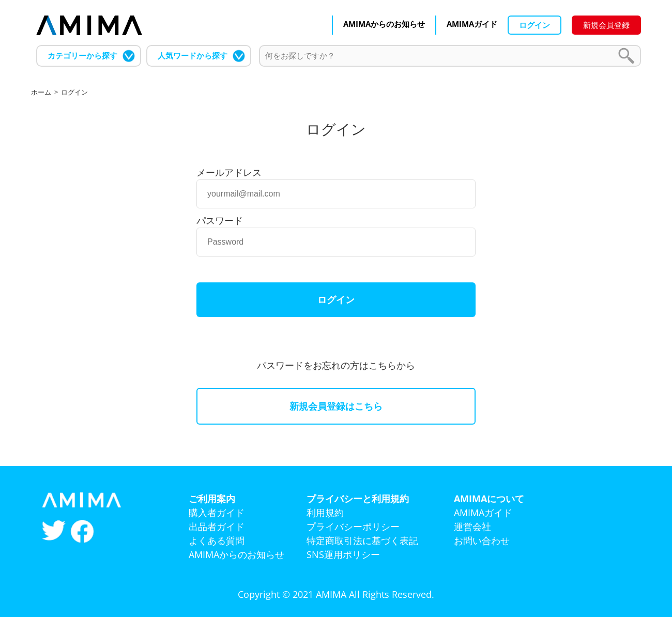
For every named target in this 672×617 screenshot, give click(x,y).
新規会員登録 (606, 25)
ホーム (41, 92)
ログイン (534, 25)
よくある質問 (217, 540)
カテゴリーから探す (82, 55)
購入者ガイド (217, 513)
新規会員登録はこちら (336, 406)
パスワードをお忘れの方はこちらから (336, 365)
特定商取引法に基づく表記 (362, 540)
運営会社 (472, 526)
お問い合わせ (482, 540)
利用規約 (325, 513)
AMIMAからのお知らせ (384, 24)
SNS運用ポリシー (343, 554)
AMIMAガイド (472, 24)
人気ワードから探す (193, 55)
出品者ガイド (217, 526)
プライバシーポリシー (353, 526)
